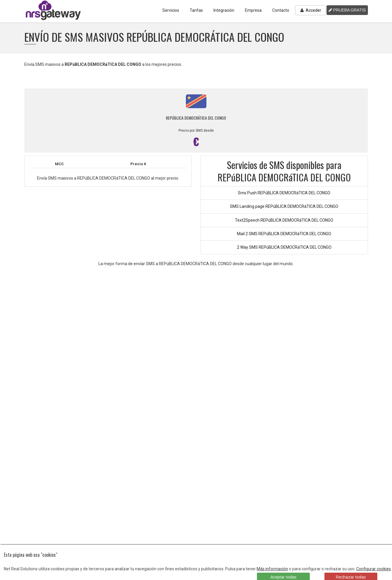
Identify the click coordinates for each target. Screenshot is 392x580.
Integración (224, 10)
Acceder (311, 10)
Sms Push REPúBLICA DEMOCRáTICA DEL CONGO (284, 193)
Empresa (253, 10)
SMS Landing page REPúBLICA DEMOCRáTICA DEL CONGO (284, 206)
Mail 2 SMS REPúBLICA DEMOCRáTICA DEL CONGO (284, 234)
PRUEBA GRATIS (347, 10)
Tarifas (196, 10)
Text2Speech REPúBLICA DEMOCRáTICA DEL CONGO (284, 220)
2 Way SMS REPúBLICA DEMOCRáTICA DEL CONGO (284, 247)
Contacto (281, 10)
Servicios (171, 10)
